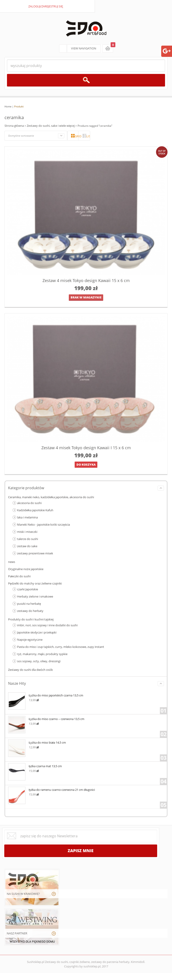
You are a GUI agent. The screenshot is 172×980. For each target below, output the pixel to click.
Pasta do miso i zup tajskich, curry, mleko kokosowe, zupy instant (61, 647)
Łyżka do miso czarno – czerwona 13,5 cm (46, 719)
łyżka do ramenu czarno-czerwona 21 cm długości (51, 789)
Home (8, 106)
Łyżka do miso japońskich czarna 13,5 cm (46, 695)
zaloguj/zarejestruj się (46, 6)
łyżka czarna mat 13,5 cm (35, 766)
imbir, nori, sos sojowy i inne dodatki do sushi (47, 625)
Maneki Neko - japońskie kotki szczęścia (44, 524)
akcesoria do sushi (29, 503)
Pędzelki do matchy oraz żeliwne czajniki (35, 583)
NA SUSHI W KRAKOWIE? (23, 894)
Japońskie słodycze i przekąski (37, 632)
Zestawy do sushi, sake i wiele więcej (51, 126)
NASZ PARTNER (17, 933)
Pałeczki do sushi (19, 576)
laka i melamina (27, 517)
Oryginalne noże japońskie (26, 569)
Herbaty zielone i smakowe (35, 596)
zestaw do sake (27, 546)
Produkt (19, 106)
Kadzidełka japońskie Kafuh (35, 510)
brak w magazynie (86, 297)
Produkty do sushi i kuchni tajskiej (31, 619)
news (12, 562)
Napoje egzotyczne (30, 640)
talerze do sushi (28, 539)
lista (88, 136)
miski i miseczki (27, 532)
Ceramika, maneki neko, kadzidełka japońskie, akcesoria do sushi (51, 497)
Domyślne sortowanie (21, 136)
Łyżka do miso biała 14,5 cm (37, 742)
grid (77, 136)
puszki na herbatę (29, 604)
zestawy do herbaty (30, 611)
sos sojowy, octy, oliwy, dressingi (39, 661)
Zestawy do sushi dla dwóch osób (30, 670)
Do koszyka (86, 464)
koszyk (108, 49)
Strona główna (14, 126)
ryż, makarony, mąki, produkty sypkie (42, 654)
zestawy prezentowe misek (35, 553)
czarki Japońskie (28, 589)
